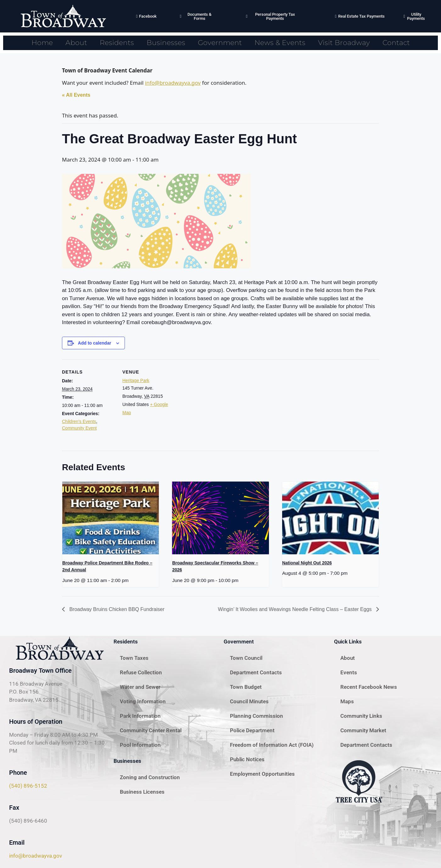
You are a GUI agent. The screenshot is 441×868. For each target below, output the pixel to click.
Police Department (252, 730)
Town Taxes (134, 658)
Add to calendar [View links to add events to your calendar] (95, 343)
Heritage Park (136, 380)
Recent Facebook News (369, 687)
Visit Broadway (344, 43)
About (76, 43)
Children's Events (79, 421)
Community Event (79, 428)
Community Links (361, 716)
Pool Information (140, 745)
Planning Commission (257, 716)
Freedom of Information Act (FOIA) (272, 745)
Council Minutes (249, 701)
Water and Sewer (140, 687)
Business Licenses (142, 792)
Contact (396, 43)
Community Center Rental (151, 730)
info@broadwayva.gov (173, 83)
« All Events (76, 95)
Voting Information (143, 701)
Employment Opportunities (262, 774)
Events (349, 672)
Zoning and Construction (150, 777)
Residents (117, 43)
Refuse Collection (141, 672)
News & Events (280, 43)
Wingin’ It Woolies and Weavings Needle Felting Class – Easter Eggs (296, 609)
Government (220, 43)
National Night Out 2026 (307, 563)
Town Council (246, 658)
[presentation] (111, 518)
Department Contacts (256, 672)
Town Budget (246, 687)
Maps (347, 701)
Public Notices (247, 759)
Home (42, 43)
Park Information (140, 716)
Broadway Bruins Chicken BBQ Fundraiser (116, 609)
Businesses (166, 43)
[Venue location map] (216, 403)
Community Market (363, 730)
